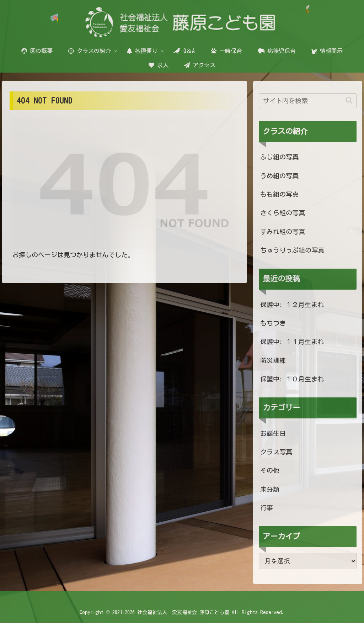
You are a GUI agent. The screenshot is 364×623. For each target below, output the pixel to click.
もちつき (273, 323)
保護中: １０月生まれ (292, 379)
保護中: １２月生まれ (292, 305)
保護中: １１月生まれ (292, 342)
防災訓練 (273, 360)
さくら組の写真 (283, 213)
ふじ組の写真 (279, 157)
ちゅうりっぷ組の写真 (292, 250)
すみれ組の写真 (283, 232)
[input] (307, 101)
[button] (349, 101)
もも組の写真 (279, 194)
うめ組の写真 (279, 176)
